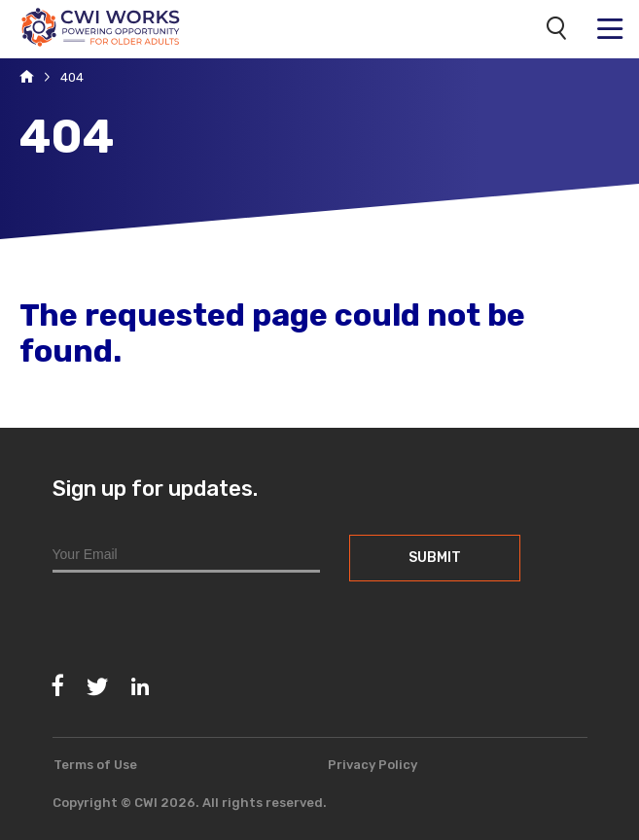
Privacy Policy (373, 765)
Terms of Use (95, 765)
